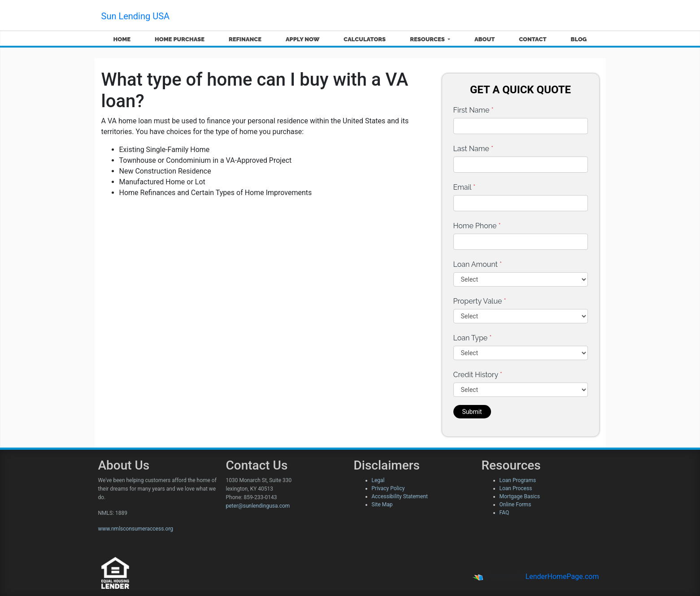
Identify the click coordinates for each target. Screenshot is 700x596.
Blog (578, 39)
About (485, 39)
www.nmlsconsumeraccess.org (136, 529)
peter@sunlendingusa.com (258, 506)
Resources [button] (428, 39)
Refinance (245, 39)
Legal (378, 480)
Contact (533, 39)
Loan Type (473, 338)
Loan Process (516, 488)
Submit (472, 412)
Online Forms (515, 505)
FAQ (504, 513)
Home (122, 39)
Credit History (478, 375)
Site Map (382, 505)
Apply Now (302, 39)
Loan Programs (518, 480)
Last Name (474, 149)
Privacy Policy (388, 488)
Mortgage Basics (520, 496)
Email (465, 187)
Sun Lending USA (136, 16)
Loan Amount (478, 264)
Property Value (480, 301)
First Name (474, 110)
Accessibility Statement (400, 496)
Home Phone (477, 226)
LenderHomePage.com (562, 576)
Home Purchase (180, 39)
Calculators (365, 39)
